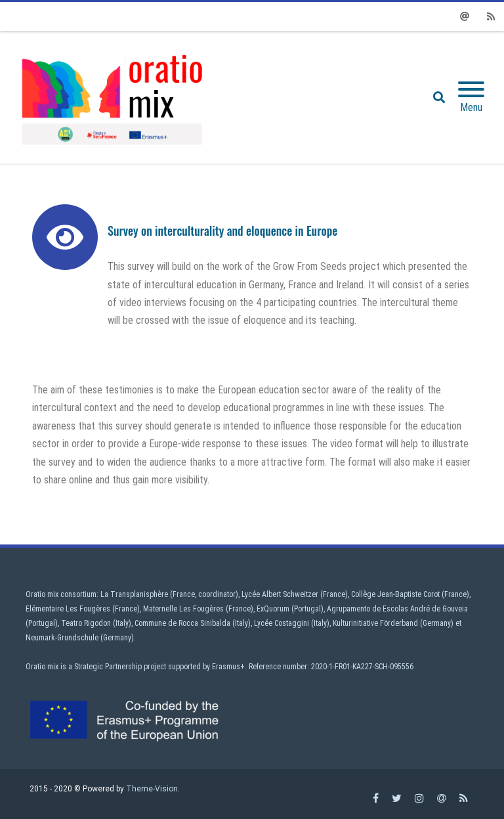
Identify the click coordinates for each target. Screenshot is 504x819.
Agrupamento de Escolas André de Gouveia (397, 609)
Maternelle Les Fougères (183, 609)
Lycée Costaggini (282, 623)
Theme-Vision (152, 789)
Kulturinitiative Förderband (375, 623)
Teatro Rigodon (86, 623)
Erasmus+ (228, 667)
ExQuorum (273, 609)
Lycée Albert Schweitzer (280, 594)
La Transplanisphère (134, 594)
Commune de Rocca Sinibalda (182, 623)
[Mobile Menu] (471, 97)
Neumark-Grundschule (62, 638)
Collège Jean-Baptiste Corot (395, 594)
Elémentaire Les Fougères (68, 609)
